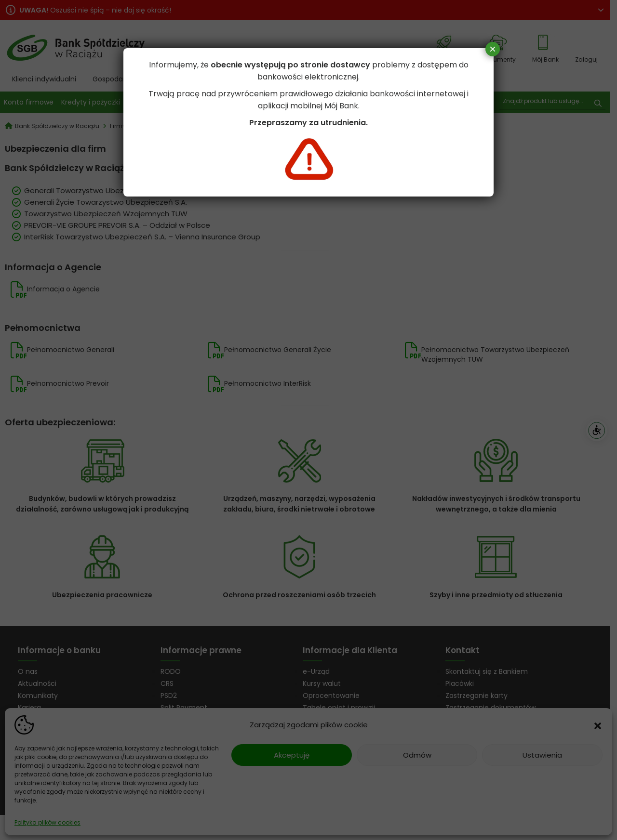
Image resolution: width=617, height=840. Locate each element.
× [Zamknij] (493, 49)
